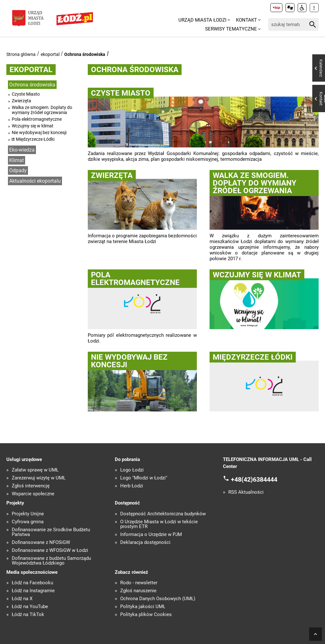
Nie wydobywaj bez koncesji (39, 132)
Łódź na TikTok (28, 615)
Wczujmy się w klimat (33, 126)
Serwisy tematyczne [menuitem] (231, 29)
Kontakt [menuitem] (246, 20)
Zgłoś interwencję (31, 486)
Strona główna (21, 54)
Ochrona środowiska (85, 54)
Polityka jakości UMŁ (143, 607)
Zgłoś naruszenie (138, 591)
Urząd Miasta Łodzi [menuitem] (202, 20)
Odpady (18, 170)
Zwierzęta (21, 101)
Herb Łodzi (132, 486)
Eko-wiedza (22, 150)
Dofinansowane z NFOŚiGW (41, 542)
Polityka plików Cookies (146, 615)
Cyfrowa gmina (28, 522)
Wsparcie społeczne (33, 494)
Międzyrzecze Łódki (35, 139)
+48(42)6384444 (254, 479)
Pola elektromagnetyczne (37, 119)
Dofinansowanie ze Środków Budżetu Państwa (51, 532)
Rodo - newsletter (139, 583)
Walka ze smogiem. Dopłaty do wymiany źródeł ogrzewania (42, 110)
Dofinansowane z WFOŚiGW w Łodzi (50, 550)
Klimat (17, 160)
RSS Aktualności (246, 492)
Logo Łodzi (132, 470)
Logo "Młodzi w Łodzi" (144, 478)
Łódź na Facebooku (32, 583)
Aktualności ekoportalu (35, 181)
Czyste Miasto (26, 94)
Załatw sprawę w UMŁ (35, 470)
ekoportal (50, 54)
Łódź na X (22, 599)
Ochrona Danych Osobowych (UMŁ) (158, 599)
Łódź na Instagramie (33, 591)
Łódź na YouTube (30, 607)
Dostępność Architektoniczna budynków (163, 514)
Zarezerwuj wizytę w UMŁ (39, 478)
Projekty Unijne (28, 514)
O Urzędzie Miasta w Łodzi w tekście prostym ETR (159, 524)
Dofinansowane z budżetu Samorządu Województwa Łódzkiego (51, 561)
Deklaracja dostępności (145, 542)
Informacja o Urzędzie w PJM (151, 535)
